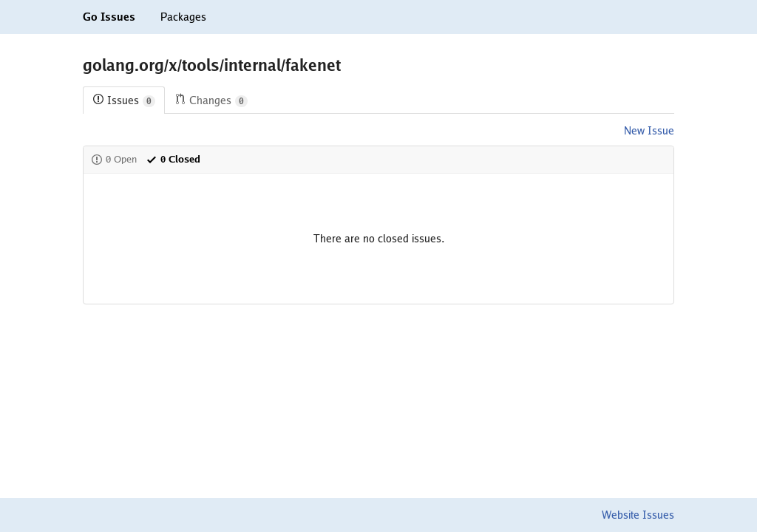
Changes (211, 101)
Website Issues (638, 515)
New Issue (649, 131)
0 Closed (173, 159)
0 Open (114, 159)
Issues (124, 101)
